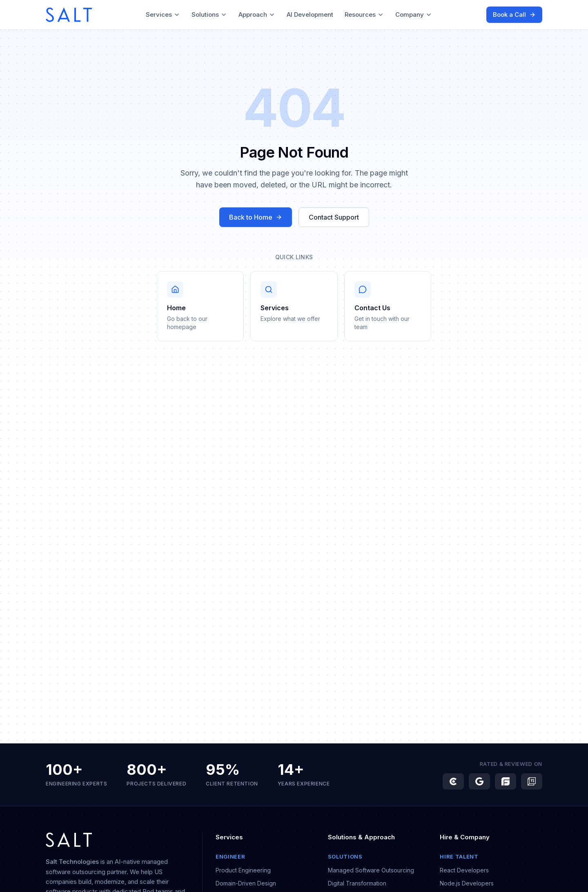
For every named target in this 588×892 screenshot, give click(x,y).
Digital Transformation (357, 883)
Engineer (230, 856)
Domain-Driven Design (246, 883)
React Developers (464, 870)
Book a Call (514, 14)
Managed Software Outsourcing (371, 870)
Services (163, 14)
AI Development (310, 14)
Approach (257, 14)
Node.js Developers (467, 883)
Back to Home (256, 217)
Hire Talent (459, 856)
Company (414, 14)
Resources (364, 14)
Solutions (209, 14)
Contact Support (334, 217)
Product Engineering (243, 870)
